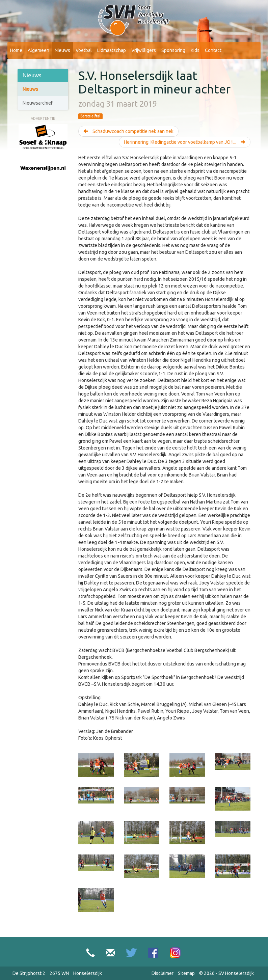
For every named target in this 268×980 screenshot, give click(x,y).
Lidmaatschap (112, 50)
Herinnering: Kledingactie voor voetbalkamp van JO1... (185, 142)
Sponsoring (173, 50)
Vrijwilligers (144, 50)
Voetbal (84, 50)
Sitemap (186, 973)
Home (16, 50)
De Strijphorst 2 (29, 973)
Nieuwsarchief (38, 103)
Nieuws (62, 50)
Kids (195, 50)
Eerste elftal (90, 116)
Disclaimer (163, 973)
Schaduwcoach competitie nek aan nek (128, 131)
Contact (213, 50)
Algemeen (38, 50)
